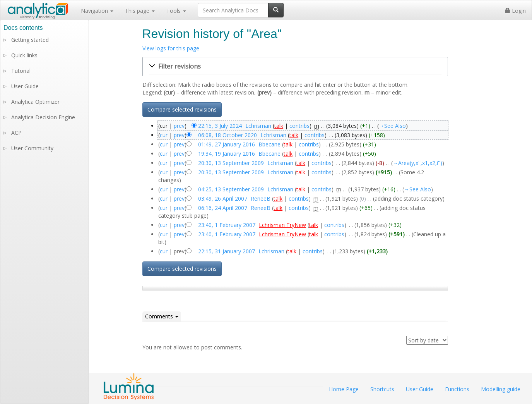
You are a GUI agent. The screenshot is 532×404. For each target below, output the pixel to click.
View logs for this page (171, 48)
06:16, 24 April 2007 (223, 208)
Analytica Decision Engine (43, 117)
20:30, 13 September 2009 (231, 163)
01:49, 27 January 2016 (227, 144)
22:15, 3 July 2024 (220, 126)
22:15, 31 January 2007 (227, 251)
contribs (299, 126)
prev (179, 126)
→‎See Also (392, 126)
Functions (457, 389)
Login (515, 11)
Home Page (344, 389)
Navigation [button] (97, 11)
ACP (16, 133)
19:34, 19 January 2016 (227, 154)
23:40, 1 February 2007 (227, 225)
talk (279, 126)
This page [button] (140, 11)
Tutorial (21, 71)
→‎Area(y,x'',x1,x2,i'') (417, 163)
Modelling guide (501, 389)
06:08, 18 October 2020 (228, 135)
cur (164, 135)
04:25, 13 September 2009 (231, 189)
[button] (295, 67)
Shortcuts (382, 389)
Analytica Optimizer (35, 102)
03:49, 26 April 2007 (223, 199)
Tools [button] (176, 11)
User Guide (25, 86)
